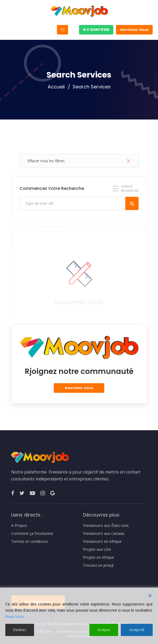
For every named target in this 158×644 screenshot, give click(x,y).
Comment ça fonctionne (32, 534)
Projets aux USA (97, 549)
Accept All (137, 630)
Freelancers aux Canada (104, 534)
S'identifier (96, 30)
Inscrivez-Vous (134, 30)
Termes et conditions (30, 541)
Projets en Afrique (99, 557)
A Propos (19, 526)
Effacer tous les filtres (79, 161)
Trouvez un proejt (98, 565)
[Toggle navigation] (63, 30)
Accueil (56, 87)
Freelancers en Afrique (102, 541)
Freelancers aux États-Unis (106, 526)
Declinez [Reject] (20, 630)
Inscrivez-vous (79, 388)
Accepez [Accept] (104, 630)
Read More (15, 617)
